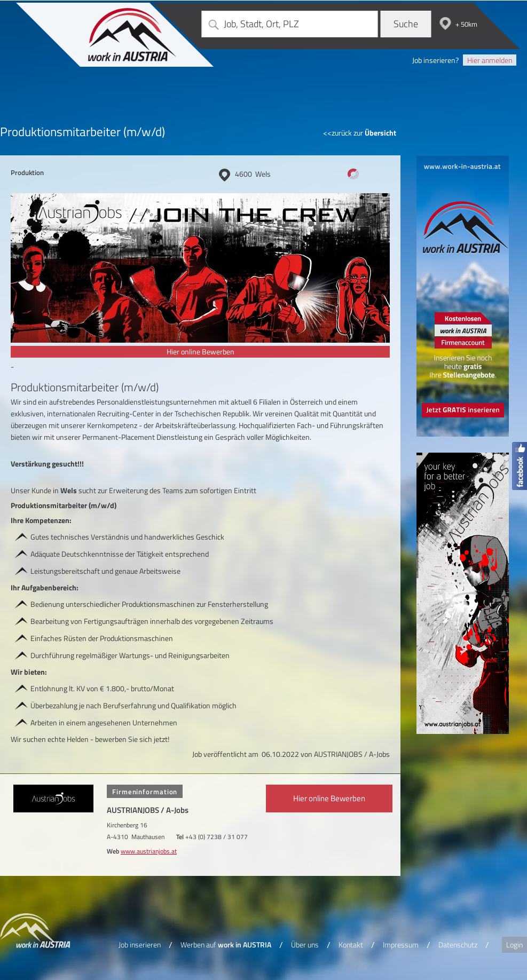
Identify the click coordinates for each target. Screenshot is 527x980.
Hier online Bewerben (200, 351)
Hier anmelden (490, 60)
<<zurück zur (360, 133)
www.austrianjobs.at (149, 851)
